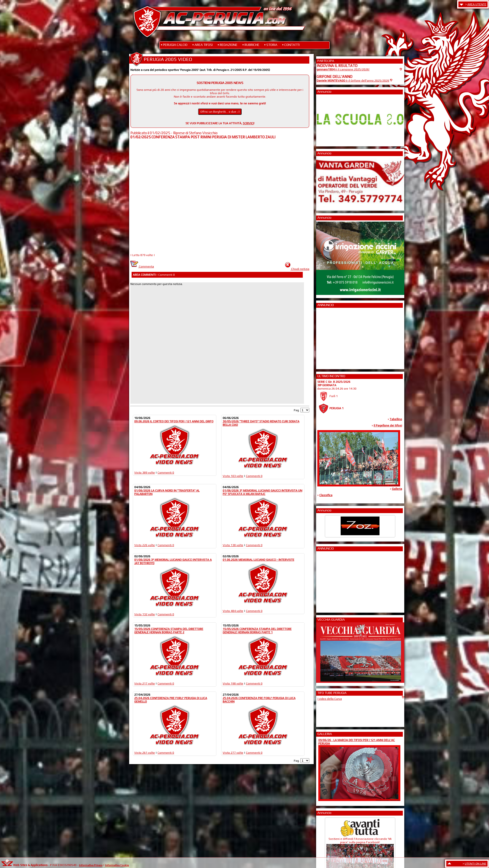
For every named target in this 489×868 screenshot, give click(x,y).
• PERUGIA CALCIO (174, 45)
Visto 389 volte (145, 473)
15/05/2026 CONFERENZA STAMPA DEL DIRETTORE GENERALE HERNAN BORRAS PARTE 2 (169, 631)
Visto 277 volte (233, 753)
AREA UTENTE (477, 4)
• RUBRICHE (251, 45)
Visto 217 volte (145, 684)
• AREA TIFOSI (202, 45)
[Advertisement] (331, 337)
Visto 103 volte (233, 476)
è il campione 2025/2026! (343, 69)
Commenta (142, 267)
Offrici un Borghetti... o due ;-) (220, 112)
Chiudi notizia (300, 269)
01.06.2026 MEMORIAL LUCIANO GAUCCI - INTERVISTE (258, 560)
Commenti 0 (166, 473)
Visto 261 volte (145, 753)
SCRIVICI (248, 123)
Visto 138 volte (233, 545)
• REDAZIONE (228, 45)
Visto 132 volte (145, 614)
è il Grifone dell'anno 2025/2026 (353, 81)
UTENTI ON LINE (476, 864)
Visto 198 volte (233, 684)
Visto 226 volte (145, 545)
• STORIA (271, 45)
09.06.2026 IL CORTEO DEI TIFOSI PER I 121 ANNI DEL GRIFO (174, 421)
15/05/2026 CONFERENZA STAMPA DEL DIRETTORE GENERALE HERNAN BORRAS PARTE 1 (257, 631)
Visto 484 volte (233, 611)
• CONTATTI (291, 45)
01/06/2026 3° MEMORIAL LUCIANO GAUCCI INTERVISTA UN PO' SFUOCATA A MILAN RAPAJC (262, 492)
